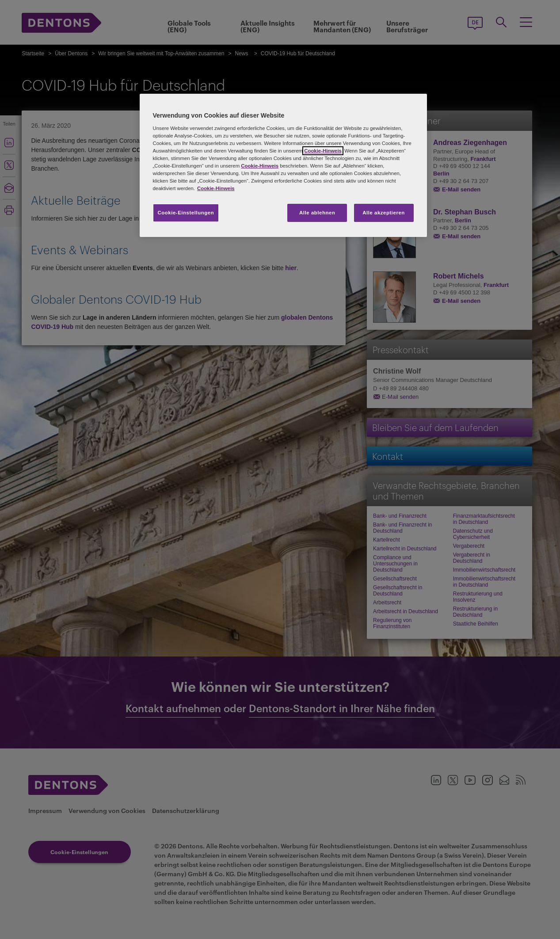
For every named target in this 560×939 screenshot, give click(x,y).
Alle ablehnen (317, 213)
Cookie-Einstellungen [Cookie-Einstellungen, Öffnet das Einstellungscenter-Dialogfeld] (186, 213)
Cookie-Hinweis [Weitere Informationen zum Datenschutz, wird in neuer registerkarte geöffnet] (216, 188)
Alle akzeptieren (384, 213)
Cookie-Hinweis (323, 151)
